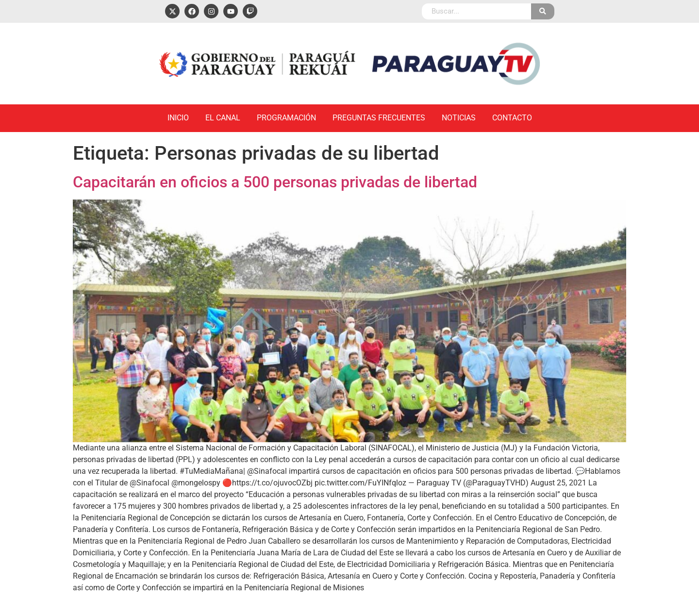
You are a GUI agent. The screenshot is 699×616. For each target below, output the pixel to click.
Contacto (512, 118)
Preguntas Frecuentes (379, 118)
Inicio (178, 118)
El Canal (223, 118)
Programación (286, 118)
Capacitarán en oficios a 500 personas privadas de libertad (275, 182)
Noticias (459, 118)
